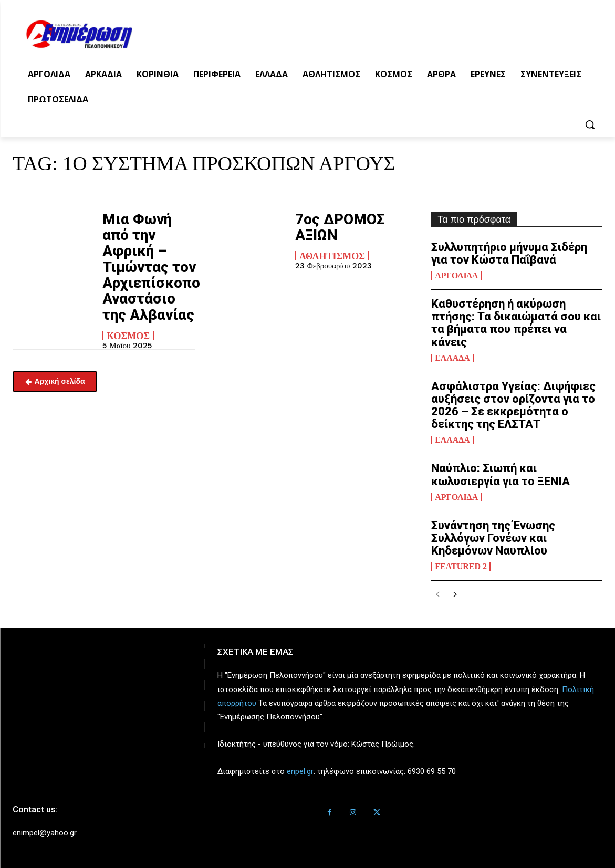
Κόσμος (128, 300)
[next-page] (455, 595)
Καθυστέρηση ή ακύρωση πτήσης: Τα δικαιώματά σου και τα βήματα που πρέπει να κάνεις (516, 323)
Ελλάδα (452, 358)
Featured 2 (461, 567)
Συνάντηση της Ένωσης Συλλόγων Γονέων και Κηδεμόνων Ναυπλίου (493, 538)
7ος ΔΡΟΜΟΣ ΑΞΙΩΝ (331, 224)
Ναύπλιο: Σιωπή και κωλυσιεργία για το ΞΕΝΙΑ (501, 474)
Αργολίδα (456, 276)
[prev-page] (438, 595)
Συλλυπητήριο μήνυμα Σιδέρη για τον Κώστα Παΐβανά (509, 253)
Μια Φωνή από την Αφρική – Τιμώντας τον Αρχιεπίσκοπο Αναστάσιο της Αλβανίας (142, 249)
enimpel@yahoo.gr (45, 833)
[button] (590, 124)
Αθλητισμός (332, 249)
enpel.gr (300, 771)
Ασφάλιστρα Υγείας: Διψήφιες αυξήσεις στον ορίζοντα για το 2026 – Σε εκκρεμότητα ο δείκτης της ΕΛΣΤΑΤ (513, 405)
